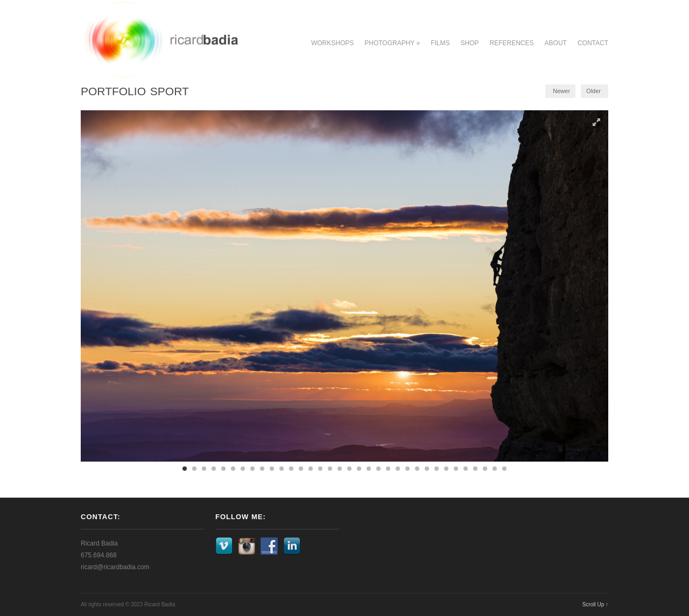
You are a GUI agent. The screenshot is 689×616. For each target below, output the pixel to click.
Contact (593, 43)
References (512, 43)
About (556, 43)
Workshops (332, 43)
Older (593, 91)
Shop (470, 43)
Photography (392, 43)
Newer (561, 91)
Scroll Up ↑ (595, 604)
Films (440, 43)
